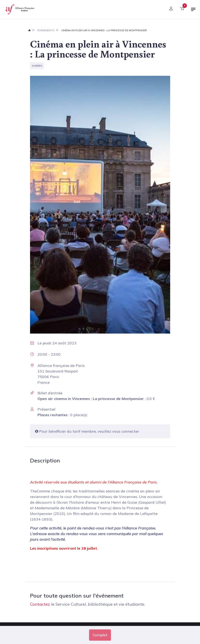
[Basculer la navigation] (193, 11)
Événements (46, 30)
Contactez (40, 604)
